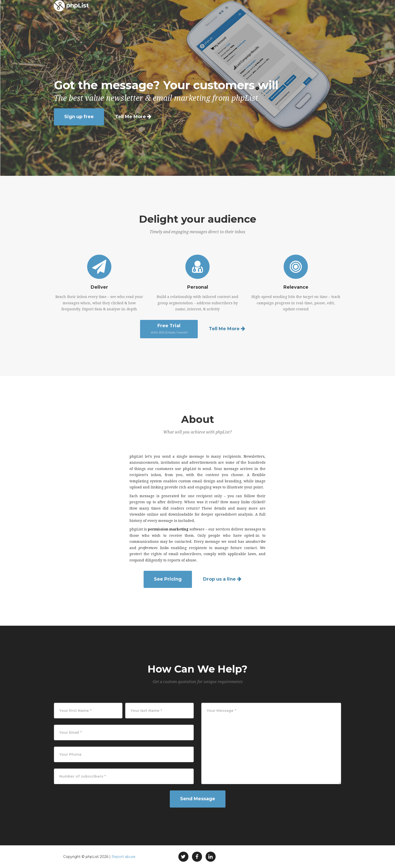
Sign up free (79, 117)
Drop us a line (219, 579)
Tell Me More (130, 117)
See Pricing (168, 579)
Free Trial (169, 329)
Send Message (198, 799)
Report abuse (124, 857)
